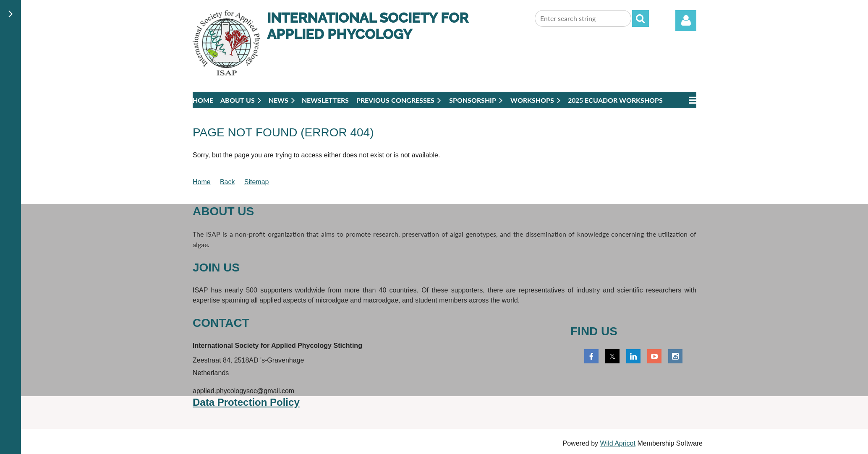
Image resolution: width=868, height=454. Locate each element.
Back (227, 182)
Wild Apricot (617, 443)
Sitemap (257, 182)
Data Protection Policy (246, 402)
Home (202, 182)
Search (641, 18)
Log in (686, 21)
